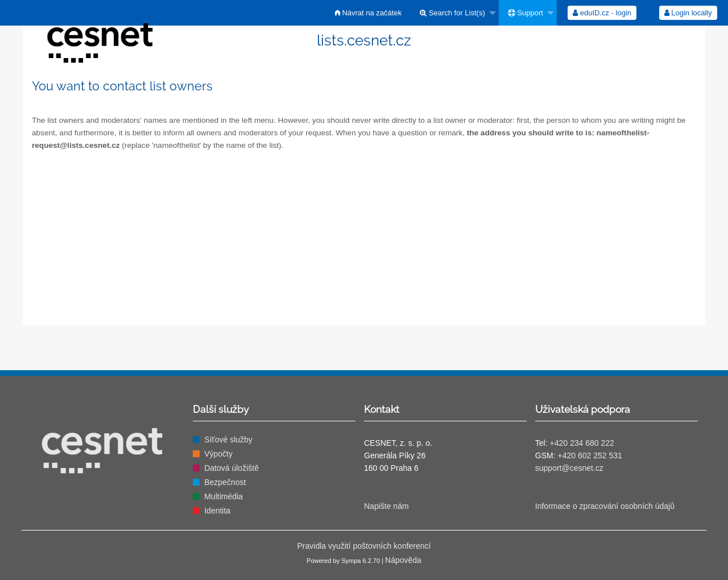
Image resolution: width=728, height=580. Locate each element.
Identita (217, 511)
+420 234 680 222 (582, 443)
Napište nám (386, 506)
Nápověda (403, 560)
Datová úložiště (231, 468)
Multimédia (224, 496)
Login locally (688, 13)
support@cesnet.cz (569, 468)
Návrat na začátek (368, 13)
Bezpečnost (225, 482)
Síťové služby (228, 440)
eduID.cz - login (602, 13)
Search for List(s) (452, 13)
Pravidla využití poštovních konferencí (364, 546)
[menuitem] (368, 13)
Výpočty (218, 454)
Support (526, 13)
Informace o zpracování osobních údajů (605, 506)
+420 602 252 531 (590, 455)
